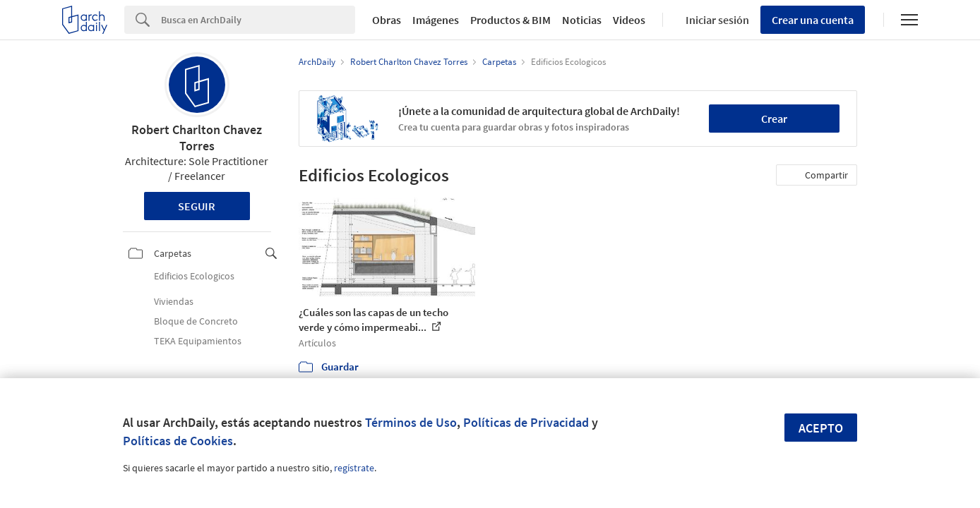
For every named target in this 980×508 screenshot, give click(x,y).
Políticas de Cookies (178, 441)
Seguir (197, 206)
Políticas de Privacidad (526, 422)
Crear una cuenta (813, 20)
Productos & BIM (510, 20)
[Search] (258, 20)
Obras (387, 20)
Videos (629, 20)
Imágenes (436, 20)
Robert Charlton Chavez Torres (197, 138)
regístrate (354, 468)
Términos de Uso (411, 422)
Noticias (582, 20)
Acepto (821, 428)
